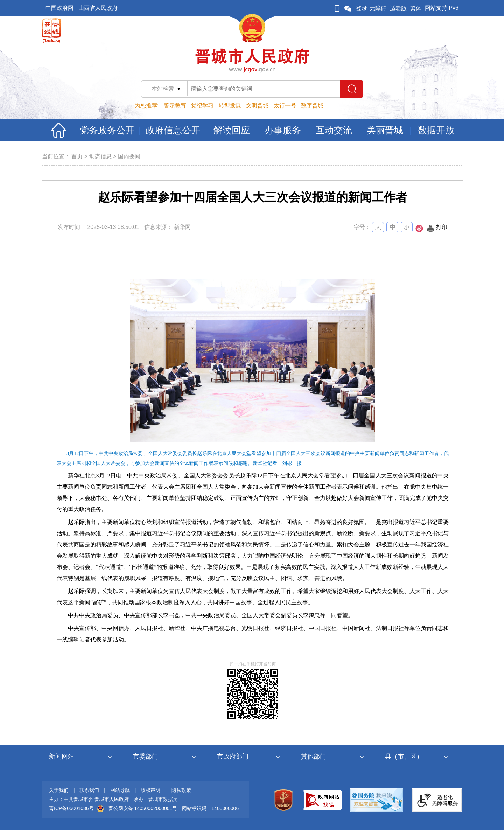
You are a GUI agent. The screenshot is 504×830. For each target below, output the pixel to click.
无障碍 (378, 8)
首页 (77, 156)
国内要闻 (129, 156)
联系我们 (89, 790)
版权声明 (150, 790)
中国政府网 (59, 8)
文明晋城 (257, 106)
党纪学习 (202, 106)
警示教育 (175, 106)
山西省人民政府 (98, 8)
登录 (362, 8)
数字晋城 (312, 106)
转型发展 (230, 106)
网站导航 (120, 790)
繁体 (416, 8)
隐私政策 (181, 790)
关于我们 (59, 790)
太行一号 (285, 106)
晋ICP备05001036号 (71, 808)
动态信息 (100, 156)
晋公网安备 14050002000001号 (143, 808)
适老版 (398, 8)
